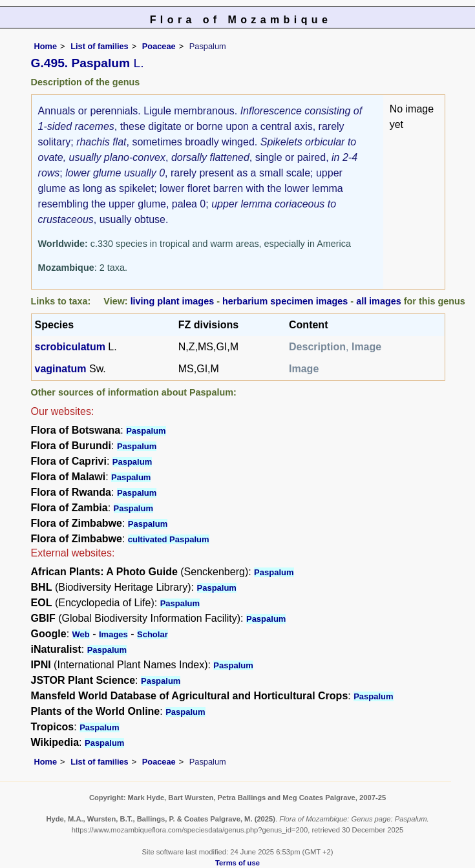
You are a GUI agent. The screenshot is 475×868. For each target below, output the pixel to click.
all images (379, 301)
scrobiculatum (70, 347)
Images (113, 634)
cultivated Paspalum (169, 539)
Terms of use (238, 863)
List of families (100, 46)
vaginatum (61, 369)
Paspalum (146, 431)
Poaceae (159, 46)
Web (81, 634)
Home (46, 46)
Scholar (153, 634)
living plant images (173, 301)
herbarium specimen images (285, 301)
